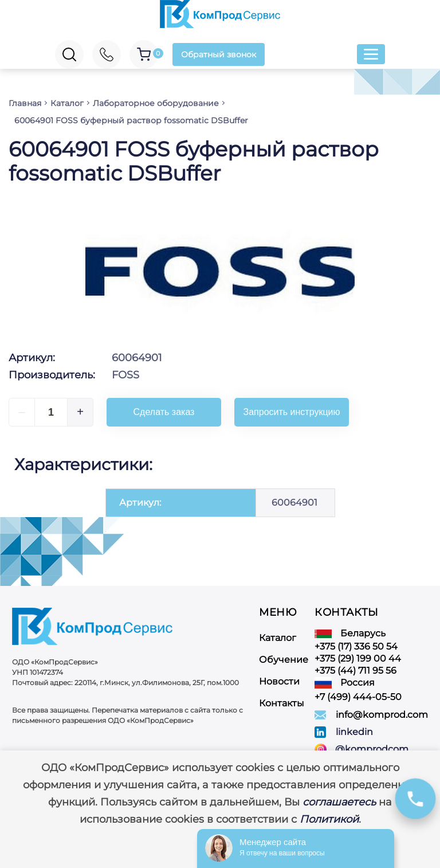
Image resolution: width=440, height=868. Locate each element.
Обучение (284, 660)
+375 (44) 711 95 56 (355, 670)
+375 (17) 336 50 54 (356, 646)
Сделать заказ (164, 412)
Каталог (278, 638)
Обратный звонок (219, 54)
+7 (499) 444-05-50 (358, 697)
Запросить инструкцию (292, 412)
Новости (279, 681)
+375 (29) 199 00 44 (358, 658)
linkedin (354, 732)
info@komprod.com (382, 715)
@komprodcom (372, 749)
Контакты (282, 703)
